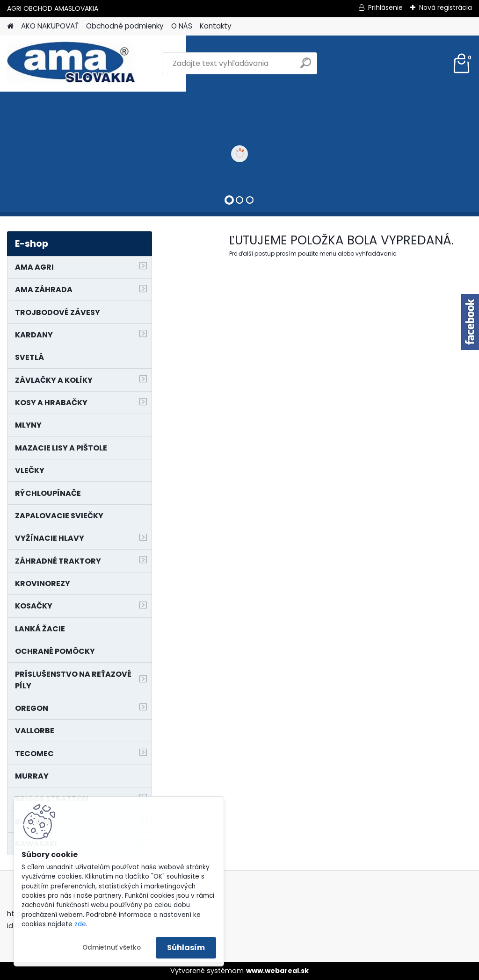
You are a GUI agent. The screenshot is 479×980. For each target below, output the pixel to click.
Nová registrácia (446, 7)
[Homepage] (10, 26)
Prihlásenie (385, 7)
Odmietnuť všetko (112, 948)
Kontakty (216, 26)
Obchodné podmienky (125, 26)
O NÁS (182, 26)
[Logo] (71, 64)
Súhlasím (186, 948)
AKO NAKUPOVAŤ (50, 26)
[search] (306, 67)
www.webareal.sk (277, 971)
